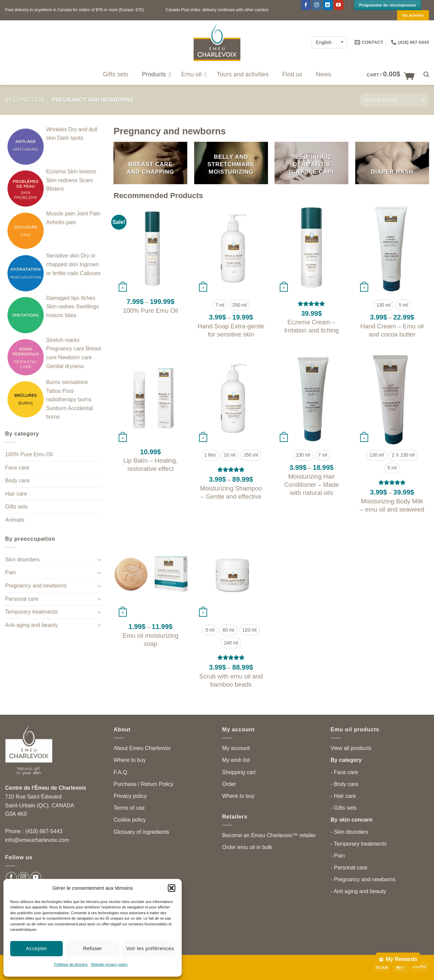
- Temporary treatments (359, 844)
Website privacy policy (109, 964)
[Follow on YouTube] (339, 5)
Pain (11, 572)
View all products (351, 748)
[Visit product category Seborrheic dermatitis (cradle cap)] (312, 163)
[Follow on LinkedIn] (328, 5)
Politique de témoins (71, 964)
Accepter (36, 948)
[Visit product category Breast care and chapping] (151, 163)
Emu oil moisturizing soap (150, 640)
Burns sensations (67, 382)
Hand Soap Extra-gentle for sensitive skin (231, 330)
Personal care (22, 599)
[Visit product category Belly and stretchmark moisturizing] (231, 163)
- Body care (344, 784)
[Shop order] (394, 100)
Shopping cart (239, 772)
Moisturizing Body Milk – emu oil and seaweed (392, 505)
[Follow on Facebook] (306, 5)
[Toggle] (99, 559)
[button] (172, 888)
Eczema (56, 171)
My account (236, 748)
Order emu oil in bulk (247, 847)
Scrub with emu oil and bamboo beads (231, 680)
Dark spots (70, 138)
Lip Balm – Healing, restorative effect (151, 465)
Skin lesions (82, 171)
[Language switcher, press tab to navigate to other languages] (329, 42)
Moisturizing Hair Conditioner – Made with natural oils (311, 485)
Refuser (93, 948)
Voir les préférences (150, 948)
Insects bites (61, 315)
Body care (17, 481)
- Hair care (343, 796)
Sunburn (56, 408)
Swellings (87, 306)
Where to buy (130, 760)
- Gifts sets (343, 808)
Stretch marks (63, 340)
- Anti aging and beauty (358, 891)
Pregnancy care (65, 349)
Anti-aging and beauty (32, 625)
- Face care (344, 772)
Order (229, 784)
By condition (25, 100)
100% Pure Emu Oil (29, 454)
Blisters (55, 189)
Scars (86, 180)
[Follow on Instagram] (317, 5)
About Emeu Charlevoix (142, 748)
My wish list (236, 760)
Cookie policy (130, 820)
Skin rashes (60, 306)
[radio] (220, 305)
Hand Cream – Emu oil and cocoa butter (392, 330)
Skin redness (62, 180)
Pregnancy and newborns (36, 586)
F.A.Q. (121, 772)
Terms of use (129, 808)
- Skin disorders (349, 832)
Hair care (16, 494)
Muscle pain (61, 214)
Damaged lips (63, 298)
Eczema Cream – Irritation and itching (311, 326)
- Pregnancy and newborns (363, 879)
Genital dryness (65, 366)
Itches (88, 298)
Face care (17, 468)
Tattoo (54, 391)
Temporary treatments (32, 612)
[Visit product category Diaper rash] (392, 163)
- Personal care (349, 868)
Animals (15, 520)
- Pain (338, 856)
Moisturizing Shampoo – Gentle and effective (231, 492)
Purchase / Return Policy (143, 784)
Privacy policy (130, 796)
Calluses (90, 273)
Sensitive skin (63, 256)
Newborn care (75, 357)
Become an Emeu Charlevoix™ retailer (269, 835)
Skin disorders (22, 560)
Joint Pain (88, 214)
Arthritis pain (61, 222)
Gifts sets (16, 507)
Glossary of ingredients (141, 832)
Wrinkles (56, 129)
